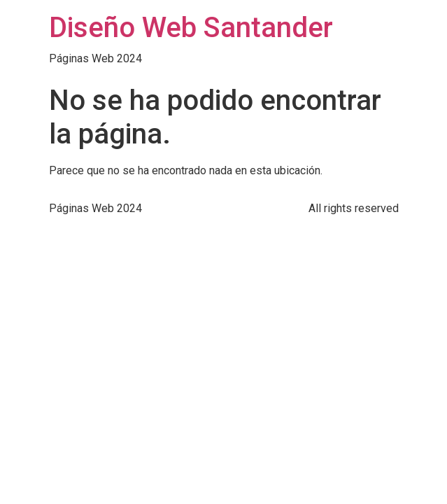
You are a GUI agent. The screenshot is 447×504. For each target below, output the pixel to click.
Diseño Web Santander (191, 28)
